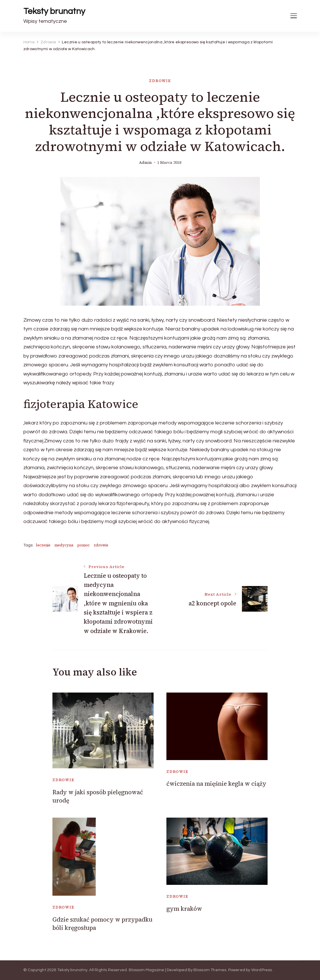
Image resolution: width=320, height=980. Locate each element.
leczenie (43, 545)
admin (145, 163)
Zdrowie (160, 81)
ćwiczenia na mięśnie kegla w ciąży (216, 784)
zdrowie (101, 545)
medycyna (64, 545)
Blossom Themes (210, 970)
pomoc (83, 545)
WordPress (262, 970)
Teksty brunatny (54, 11)
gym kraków (184, 909)
